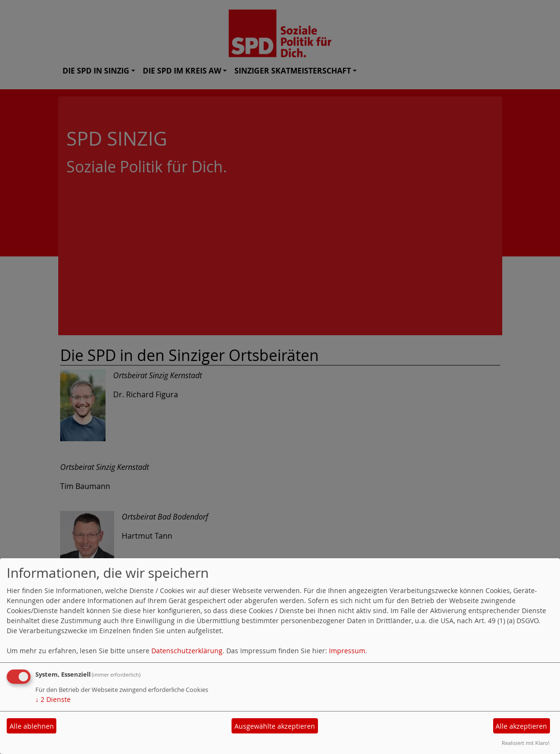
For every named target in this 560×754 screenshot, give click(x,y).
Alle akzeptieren (521, 726)
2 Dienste (53, 699)
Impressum (347, 651)
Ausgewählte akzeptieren (275, 726)
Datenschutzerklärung (187, 651)
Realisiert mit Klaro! (526, 743)
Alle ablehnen (32, 726)
